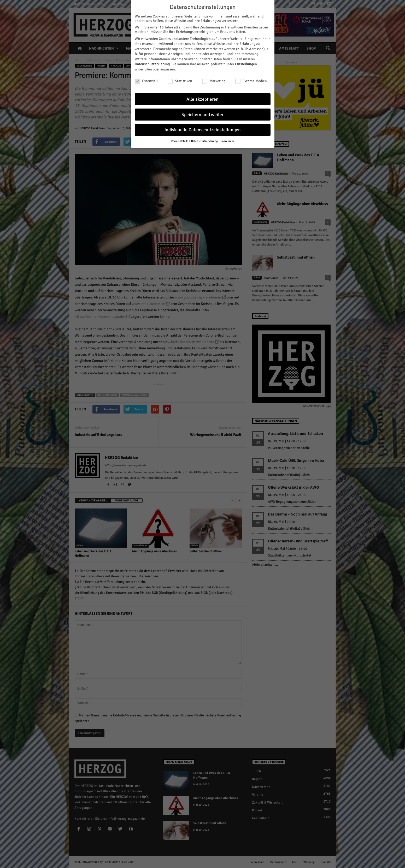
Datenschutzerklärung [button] (205, 140)
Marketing (214, 80)
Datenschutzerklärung (152, 64)
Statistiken (180, 80)
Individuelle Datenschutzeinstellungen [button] (203, 129)
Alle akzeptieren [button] (202, 98)
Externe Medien (251, 80)
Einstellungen (246, 64)
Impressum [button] (227, 140)
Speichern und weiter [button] (202, 114)
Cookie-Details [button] (180, 140)
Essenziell (146, 80)
